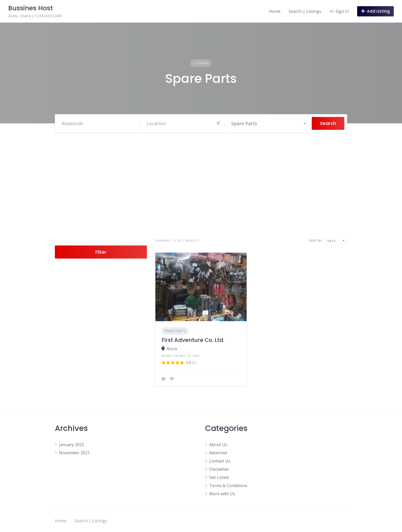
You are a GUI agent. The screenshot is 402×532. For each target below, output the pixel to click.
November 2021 (74, 453)
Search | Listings (305, 11)
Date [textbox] (331, 241)
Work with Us (222, 494)
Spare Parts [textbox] (244, 123)
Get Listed (219, 477)
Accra (172, 349)
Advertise (218, 453)
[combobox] (268, 123)
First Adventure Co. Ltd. (193, 340)
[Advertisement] (201, 185)
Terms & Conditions (228, 486)
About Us (218, 445)
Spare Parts (175, 331)
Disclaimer (219, 469)
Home (275, 11)
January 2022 (72, 445)
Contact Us (220, 461)
